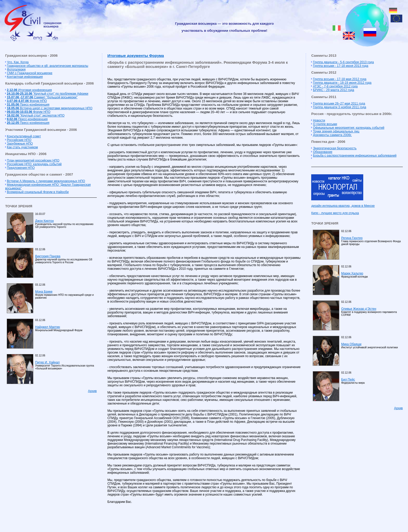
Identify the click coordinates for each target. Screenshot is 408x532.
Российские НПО (19, 140)
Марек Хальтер (352, 273)
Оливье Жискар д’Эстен (359, 309)
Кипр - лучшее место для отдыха (335, 213)
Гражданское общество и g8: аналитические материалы (47, 66)
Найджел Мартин (48, 327)
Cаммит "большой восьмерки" (42, 97)
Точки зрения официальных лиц (336, 131)
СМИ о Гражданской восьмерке (30, 73)
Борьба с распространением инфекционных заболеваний (355, 156)
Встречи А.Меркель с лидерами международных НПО (46, 181)
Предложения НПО (21, 168)
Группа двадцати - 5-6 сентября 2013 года (343, 62)
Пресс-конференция (28, 105)
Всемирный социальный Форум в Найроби (38, 192)
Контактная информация (25, 77)
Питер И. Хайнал (47, 362)
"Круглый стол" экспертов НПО (36, 116)
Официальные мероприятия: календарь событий (349, 128)
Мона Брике (44, 292)
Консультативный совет (24, 136)
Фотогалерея (16, 69)
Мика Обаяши (351, 344)
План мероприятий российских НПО (33, 161)
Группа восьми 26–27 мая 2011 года (339, 104)
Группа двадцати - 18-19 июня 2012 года (342, 83)
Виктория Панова (48, 256)
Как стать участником (22, 147)
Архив (92, 391)
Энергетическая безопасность (335, 148)
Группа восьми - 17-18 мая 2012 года (340, 79)
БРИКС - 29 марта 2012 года (334, 90)
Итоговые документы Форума (136, 56)
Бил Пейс (348, 380)
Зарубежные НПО (20, 144)
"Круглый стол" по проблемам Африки (47, 94)
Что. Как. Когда (18, 62)
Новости (319, 120)
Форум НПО (27, 101)
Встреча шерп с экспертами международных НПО (50, 108)
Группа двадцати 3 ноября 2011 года (340, 107)
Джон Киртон (44, 221)
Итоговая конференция (29, 90)
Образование (323, 152)
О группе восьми (325, 124)
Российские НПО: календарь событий (34, 164)
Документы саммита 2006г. (332, 135)
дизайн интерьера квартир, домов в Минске (343, 206)
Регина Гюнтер (352, 238)
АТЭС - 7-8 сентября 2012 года (335, 86)
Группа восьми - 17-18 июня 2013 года (341, 66)
